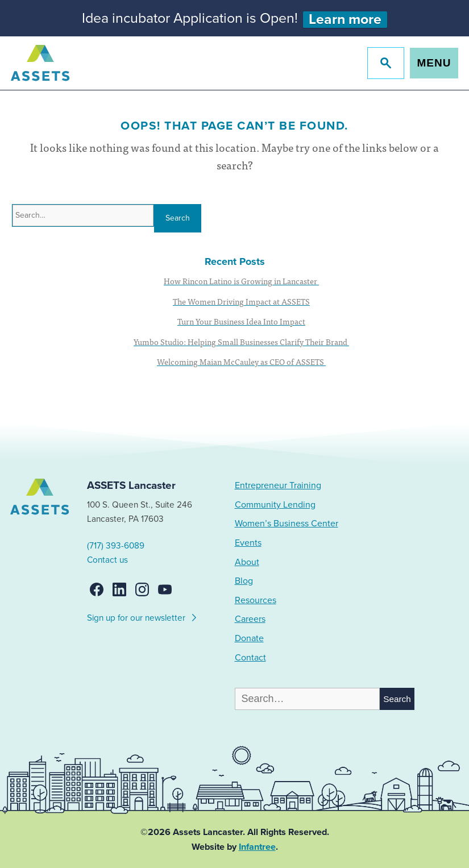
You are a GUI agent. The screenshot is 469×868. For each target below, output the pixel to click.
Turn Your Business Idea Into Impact (241, 321)
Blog (244, 581)
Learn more (345, 20)
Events (248, 543)
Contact (250, 658)
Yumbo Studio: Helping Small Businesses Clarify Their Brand (241, 342)
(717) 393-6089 (116, 546)
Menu (434, 63)
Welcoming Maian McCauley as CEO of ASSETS (241, 362)
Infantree (257, 847)
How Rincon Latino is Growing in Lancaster (241, 281)
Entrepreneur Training (278, 485)
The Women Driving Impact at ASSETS (241, 301)
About (247, 562)
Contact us (107, 560)
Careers (250, 619)
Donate (249, 638)
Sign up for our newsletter (142, 616)
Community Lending (275, 505)
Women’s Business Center (287, 524)
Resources (256, 600)
